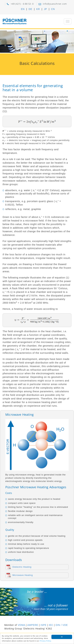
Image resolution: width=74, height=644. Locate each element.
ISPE (44, 625)
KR (38, 9)
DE (30, 9)
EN (23, 9)
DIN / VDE (62, 625)
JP (46, 9)
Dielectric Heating (22, 567)
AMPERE (33, 625)
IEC (51, 625)
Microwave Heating (23, 575)
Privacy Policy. (46, 641)
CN (53, 9)
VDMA (21, 625)
